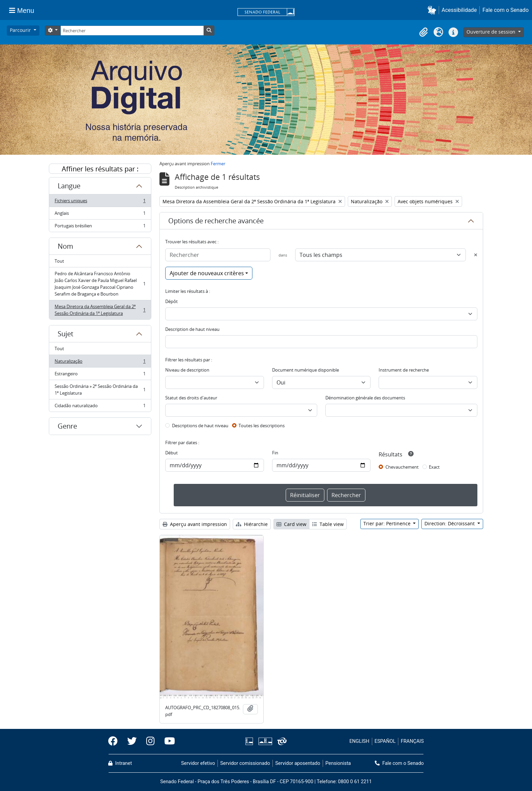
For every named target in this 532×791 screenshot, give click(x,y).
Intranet (120, 763)
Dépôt (172, 301)
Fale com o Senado (506, 10)
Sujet (65, 334)
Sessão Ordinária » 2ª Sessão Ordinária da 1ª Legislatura (100, 390)
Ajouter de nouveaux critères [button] (207, 273)
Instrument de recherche (404, 370)
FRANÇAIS (412, 741)
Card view (291, 524)
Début (172, 453)
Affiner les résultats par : (100, 169)
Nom (65, 246)
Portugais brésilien (100, 227)
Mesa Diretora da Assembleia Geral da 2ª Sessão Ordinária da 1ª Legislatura (100, 310)
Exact (434, 467)
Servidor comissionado (245, 763)
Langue (69, 186)
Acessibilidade (459, 10)
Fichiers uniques (100, 202)
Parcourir (21, 30)
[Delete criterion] (476, 255)
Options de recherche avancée (216, 221)
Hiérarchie (252, 524)
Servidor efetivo (198, 763)
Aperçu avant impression (195, 524)
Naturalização (100, 363)
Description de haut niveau (192, 329)
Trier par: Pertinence (388, 523)
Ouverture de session (492, 32)
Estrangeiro (100, 375)
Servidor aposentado (298, 763)
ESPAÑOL (385, 741)
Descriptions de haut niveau (200, 426)
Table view (328, 524)
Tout (59, 261)
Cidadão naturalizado (100, 407)
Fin (275, 453)
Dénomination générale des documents (365, 398)
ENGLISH (359, 741)
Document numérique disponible (306, 370)
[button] (433, 10)
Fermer (218, 164)
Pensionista (338, 763)
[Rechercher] (132, 31)
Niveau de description (187, 370)
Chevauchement (402, 467)
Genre (67, 426)
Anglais (100, 215)
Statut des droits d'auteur (191, 398)
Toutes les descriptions (262, 426)
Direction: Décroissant (450, 523)
